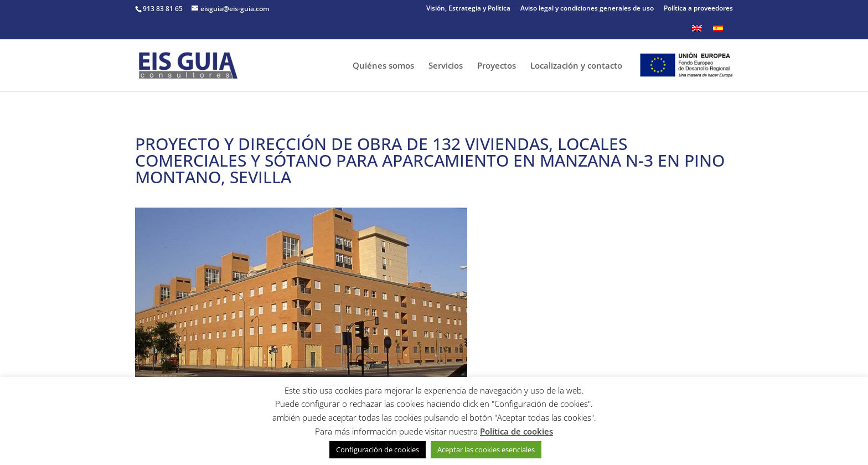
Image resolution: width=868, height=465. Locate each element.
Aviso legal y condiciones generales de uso (587, 9)
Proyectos (497, 66)
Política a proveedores (698, 9)
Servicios (446, 66)
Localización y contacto (576, 66)
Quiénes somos (383, 66)
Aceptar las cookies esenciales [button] (486, 449)
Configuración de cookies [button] (378, 449)
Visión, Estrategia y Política (468, 9)
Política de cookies (516, 431)
